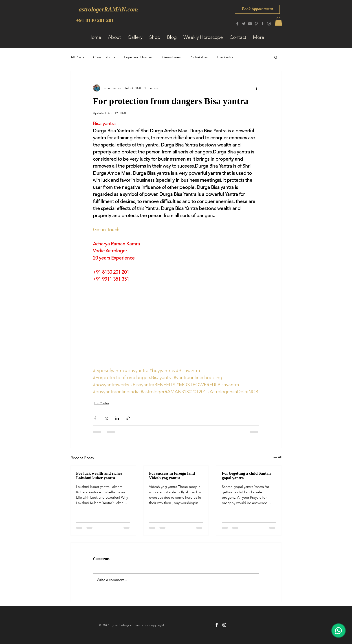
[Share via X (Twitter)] (106, 418)
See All (277, 457)
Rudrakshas (199, 57)
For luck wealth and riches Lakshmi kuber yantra (99, 476)
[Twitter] (244, 24)
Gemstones (172, 57)
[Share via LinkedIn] (117, 418)
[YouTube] (250, 24)
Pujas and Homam (139, 57)
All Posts (77, 57)
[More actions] (256, 88)
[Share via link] (128, 418)
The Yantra (225, 57)
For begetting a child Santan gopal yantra (246, 476)
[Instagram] (269, 24)
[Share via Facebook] (95, 418)
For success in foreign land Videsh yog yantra (172, 476)
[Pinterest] (256, 24)
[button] (278, 21)
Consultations (104, 57)
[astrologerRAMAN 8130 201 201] (217, 625)
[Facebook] (237, 24)
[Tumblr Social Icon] (263, 24)
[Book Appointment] (257, 9)
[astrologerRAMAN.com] (108, 10)
